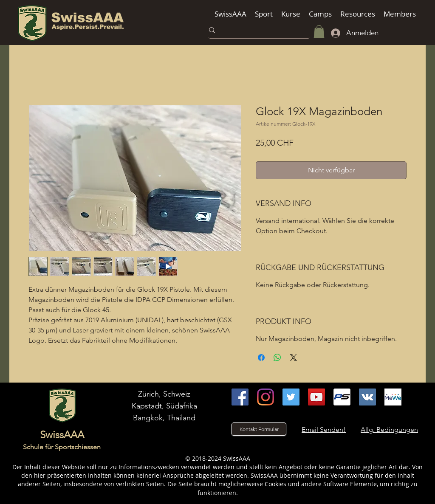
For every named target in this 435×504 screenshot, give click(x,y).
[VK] (367, 397)
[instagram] (266, 397)
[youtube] (316, 397)
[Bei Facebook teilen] (261, 358)
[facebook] (240, 397)
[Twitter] (291, 397)
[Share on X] (294, 358)
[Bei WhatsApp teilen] (277, 358)
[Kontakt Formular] (259, 429)
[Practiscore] (342, 397)
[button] (230, 14)
